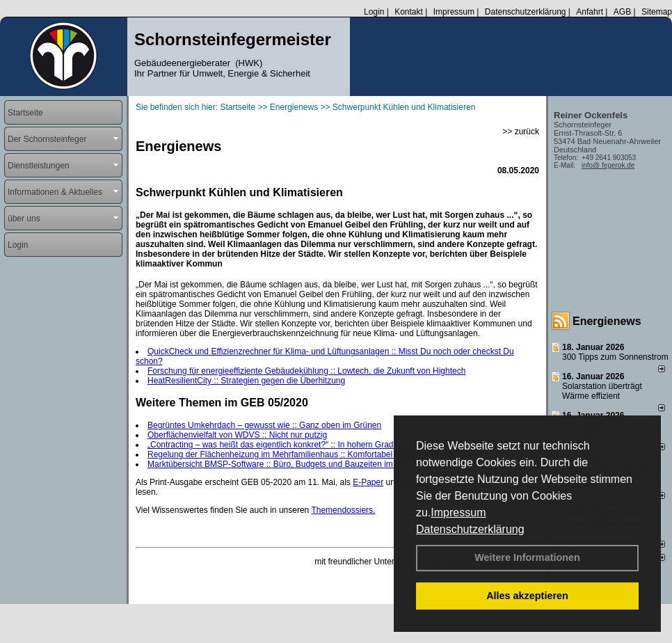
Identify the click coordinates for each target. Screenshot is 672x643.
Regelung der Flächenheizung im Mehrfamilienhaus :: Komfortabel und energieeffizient (307, 454)
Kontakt (409, 12)
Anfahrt (590, 12)
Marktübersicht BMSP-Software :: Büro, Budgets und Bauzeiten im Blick (280, 464)
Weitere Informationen (527, 557)
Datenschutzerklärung (470, 529)
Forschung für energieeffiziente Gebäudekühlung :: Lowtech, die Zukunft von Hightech (306, 371)
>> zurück (521, 132)
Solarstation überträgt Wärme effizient (602, 391)
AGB (622, 12)
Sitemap (657, 12)
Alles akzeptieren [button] (527, 596)
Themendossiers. (343, 510)
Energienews (607, 321)
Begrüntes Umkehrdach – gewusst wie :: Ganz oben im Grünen (264, 425)
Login (374, 12)
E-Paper (368, 482)
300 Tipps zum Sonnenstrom (615, 357)
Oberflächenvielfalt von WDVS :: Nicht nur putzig (237, 435)
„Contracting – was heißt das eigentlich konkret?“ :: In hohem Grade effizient (288, 445)
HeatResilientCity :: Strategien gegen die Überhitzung (246, 381)
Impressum (458, 513)
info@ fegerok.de (608, 165)
